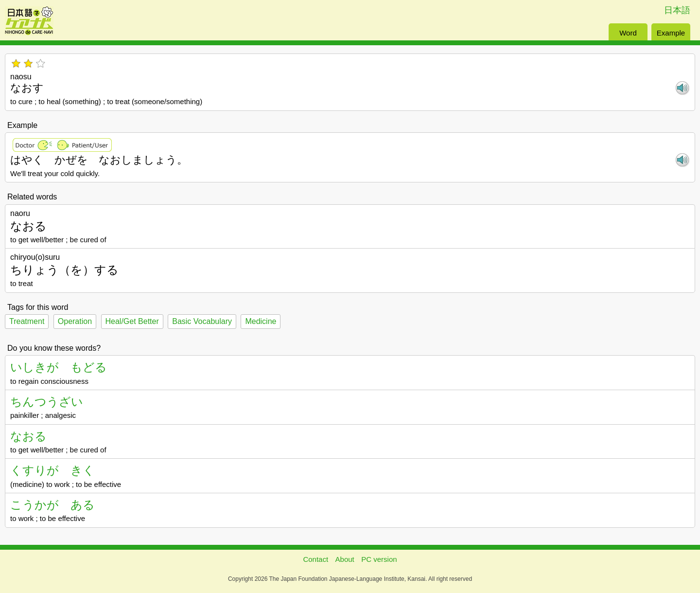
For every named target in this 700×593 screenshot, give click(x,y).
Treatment (27, 321)
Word (628, 33)
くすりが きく (52, 470)
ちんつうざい (47, 402)
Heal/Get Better (132, 321)
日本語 (677, 10)
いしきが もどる (59, 367)
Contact (315, 559)
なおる (28, 436)
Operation (75, 321)
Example (671, 33)
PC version (379, 559)
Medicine (261, 321)
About (345, 559)
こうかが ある (52, 505)
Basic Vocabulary (202, 321)
